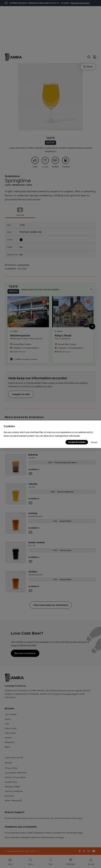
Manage (94, 442)
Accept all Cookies (77, 442)
